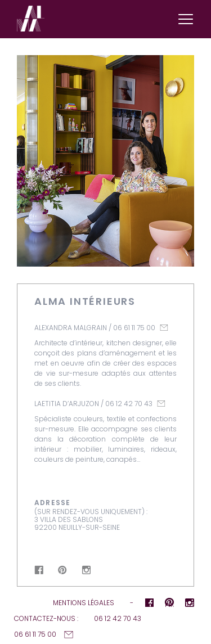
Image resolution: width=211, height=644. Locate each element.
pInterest (62, 570)
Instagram (86, 570)
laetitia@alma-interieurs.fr (161, 404)
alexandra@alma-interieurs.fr (164, 328)
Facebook (39, 570)
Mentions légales (84, 603)
